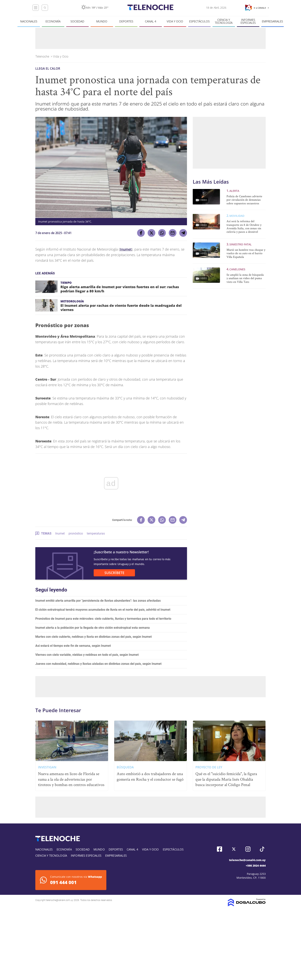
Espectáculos (199, 21)
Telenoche (43, 57)
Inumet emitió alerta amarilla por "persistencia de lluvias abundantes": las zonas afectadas (98, 601)
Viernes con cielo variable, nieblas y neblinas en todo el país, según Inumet (87, 655)
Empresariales (272, 21)
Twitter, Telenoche (234, 849)
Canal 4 (151, 21)
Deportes (126, 21)
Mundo (102, 21)
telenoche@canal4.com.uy (247, 860)
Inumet (126, 249)
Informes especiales (248, 21)
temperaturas (96, 533)
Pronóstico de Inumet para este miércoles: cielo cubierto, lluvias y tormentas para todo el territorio (103, 619)
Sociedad (77, 21)
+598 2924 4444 (256, 866)
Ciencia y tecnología (224, 21)
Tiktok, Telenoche (262, 849)
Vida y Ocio (175, 21)
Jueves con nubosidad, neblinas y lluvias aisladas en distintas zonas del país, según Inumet (98, 664)
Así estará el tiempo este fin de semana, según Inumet (73, 646)
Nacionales (29, 21)
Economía (53, 21)
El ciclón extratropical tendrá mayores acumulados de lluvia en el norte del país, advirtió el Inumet (103, 610)
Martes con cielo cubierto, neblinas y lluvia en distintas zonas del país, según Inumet (93, 637)
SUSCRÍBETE (114, 573)
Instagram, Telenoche (248, 849)
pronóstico (76, 533)
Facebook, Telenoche (220, 849)
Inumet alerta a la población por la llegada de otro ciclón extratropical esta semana (93, 628)
